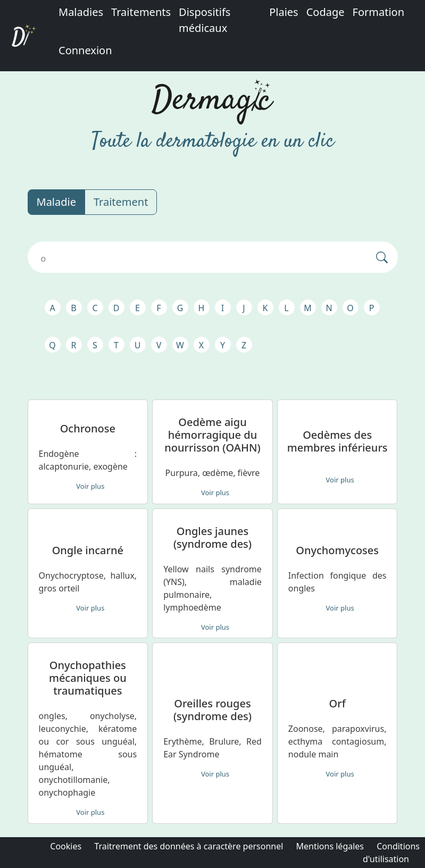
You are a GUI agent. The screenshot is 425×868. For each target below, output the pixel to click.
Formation (379, 12)
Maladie (56, 202)
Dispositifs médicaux (205, 20)
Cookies (66, 846)
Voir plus (90, 486)
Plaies (284, 12)
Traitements (141, 12)
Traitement (121, 202)
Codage (326, 12)
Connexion (85, 50)
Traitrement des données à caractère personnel (189, 846)
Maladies (81, 12)
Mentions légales (330, 846)
